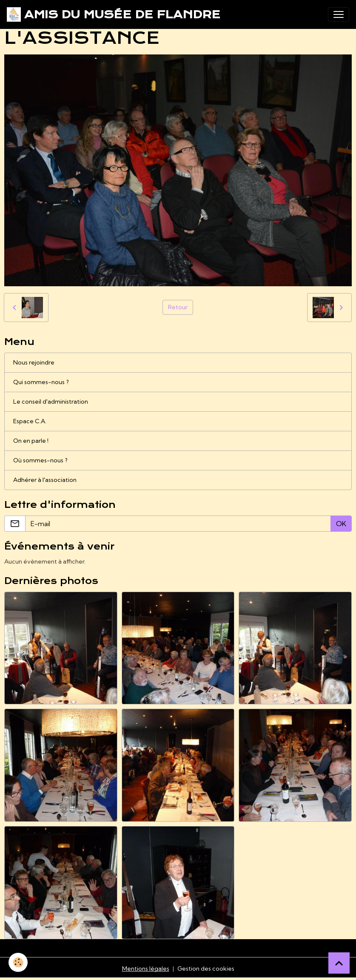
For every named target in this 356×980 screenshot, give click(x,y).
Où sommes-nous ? (40, 460)
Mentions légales (146, 969)
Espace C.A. (30, 421)
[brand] (114, 14)
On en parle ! (31, 441)
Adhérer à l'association (45, 480)
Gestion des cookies (206, 969)
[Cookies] (18, 962)
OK (341, 524)
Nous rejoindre (34, 362)
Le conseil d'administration (51, 402)
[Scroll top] (339, 963)
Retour (178, 307)
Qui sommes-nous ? (41, 382)
